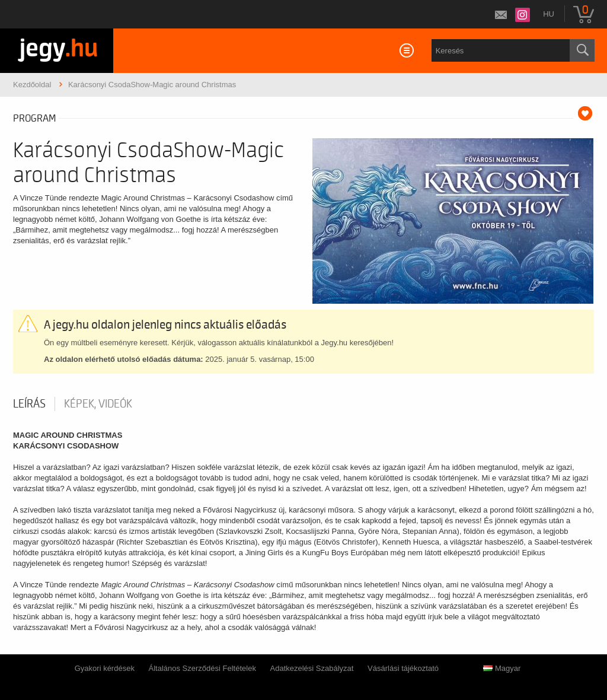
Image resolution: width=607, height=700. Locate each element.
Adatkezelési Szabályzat (312, 668)
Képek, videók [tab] (98, 404)
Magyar (502, 668)
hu (549, 14)
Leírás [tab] (29, 404)
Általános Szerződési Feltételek (202, 668)
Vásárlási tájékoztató (403, 668)
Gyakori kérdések (105, 668)
